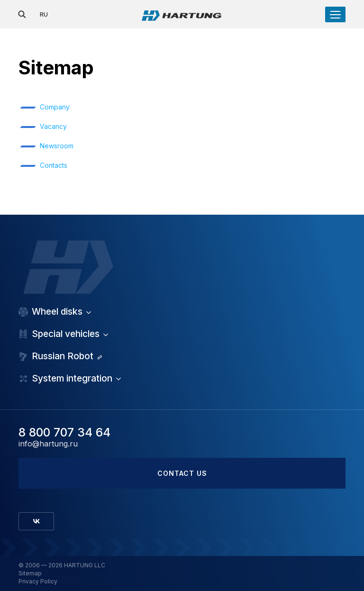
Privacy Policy (38, 582)
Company (55, 107)
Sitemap (30, 573)
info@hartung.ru (48, 444)
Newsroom (57, 146)
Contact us (182, 473)
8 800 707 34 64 (64, 432)
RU (44, 14)
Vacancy (53, 126)
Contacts (54, 165)
